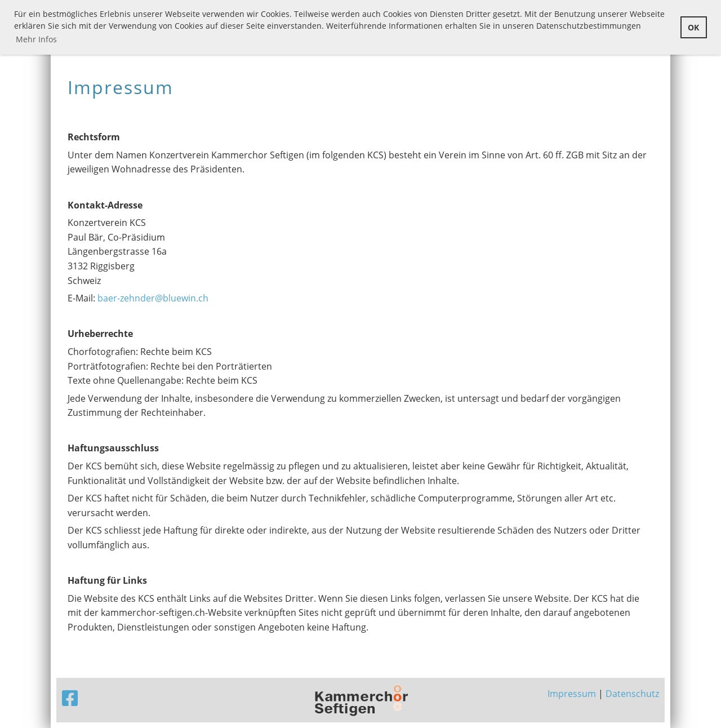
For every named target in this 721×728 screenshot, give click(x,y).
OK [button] (693, 27)
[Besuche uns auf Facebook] (70, 698)
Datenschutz (632, 694)
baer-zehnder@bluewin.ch (153, 298)
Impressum (572, 694)
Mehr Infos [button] (36, 39)
